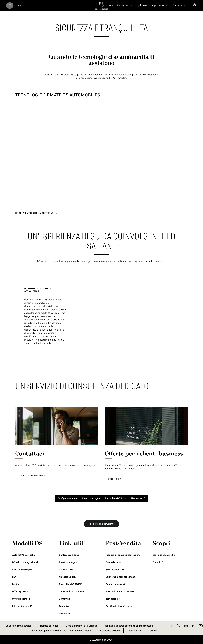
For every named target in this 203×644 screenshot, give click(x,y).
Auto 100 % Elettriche (23, 555)
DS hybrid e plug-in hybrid (26, 562)
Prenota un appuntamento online (123, 555)
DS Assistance (113, 562)
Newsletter (65, 613)
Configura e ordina (69, 555)
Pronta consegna (68, 562)
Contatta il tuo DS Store (71, 592)
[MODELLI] (21, 5)
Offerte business (21, 599)
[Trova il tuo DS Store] (194, 5)
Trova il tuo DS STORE (70, 584)
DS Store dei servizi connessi (121, 577)
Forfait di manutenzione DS (120, 592)
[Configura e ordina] (119, 5)
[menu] (10, 5)
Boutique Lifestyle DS (164, 555)
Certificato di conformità (119, 606)
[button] (180, 5)
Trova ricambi (113, 599)
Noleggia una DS (68, 577)
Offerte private (20, 592)
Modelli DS (27, 543)
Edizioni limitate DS (22, 606)
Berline (16, 584)
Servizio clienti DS (115, 570)
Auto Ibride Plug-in (22, 570)
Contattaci (65, 599)
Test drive (64, 606)
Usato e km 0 (66, 570)
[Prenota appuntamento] (152, 5)
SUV (14, 577)
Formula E (158, 562)
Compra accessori (115, 584)
